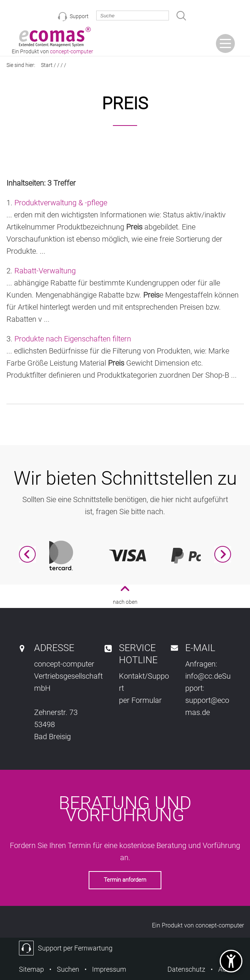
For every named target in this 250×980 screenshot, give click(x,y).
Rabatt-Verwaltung (45, 271)
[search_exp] (133, 16)
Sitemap (31, 969)
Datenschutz (186, 969)
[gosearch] (181, 16)
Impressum (109, 969)
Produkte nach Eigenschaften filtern (73, 339)
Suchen (68, 969)
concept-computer (220, 925)
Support (79, 16)
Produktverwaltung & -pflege (61, 203)
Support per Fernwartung (75, 948)
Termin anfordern (125, 880)
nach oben (125, 602)
